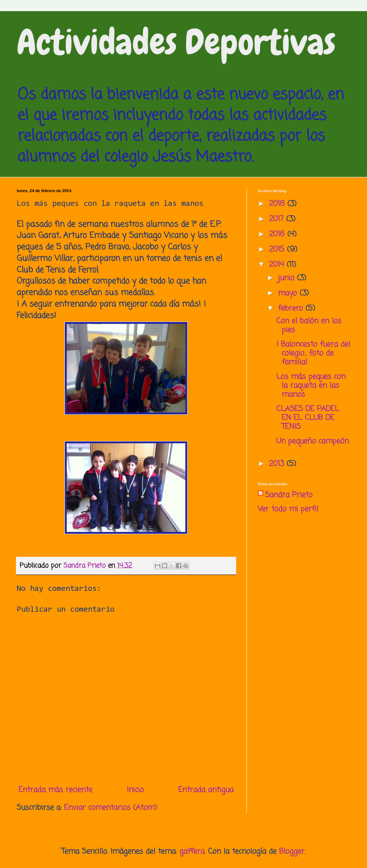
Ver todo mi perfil (288, 509)
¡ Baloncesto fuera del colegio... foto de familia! (313, 353)
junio (287, 278)
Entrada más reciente (55, 790)
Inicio (135, 790)
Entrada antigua (206, 790)
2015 (278, 249)
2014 (278, 265)
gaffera (192, 851)
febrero (292, 308)
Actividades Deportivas (176, 42)
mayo (289, 293)
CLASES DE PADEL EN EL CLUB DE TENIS (308, 418)
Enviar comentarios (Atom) (111, 808)
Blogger (292, 851)
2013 (278, 464)
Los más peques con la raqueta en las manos (311, 386)
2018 (278, 204)
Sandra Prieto (289, 495)
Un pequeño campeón (313, 441)
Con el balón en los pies (309, 325)
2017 (278, 219)
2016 (278, 234)
